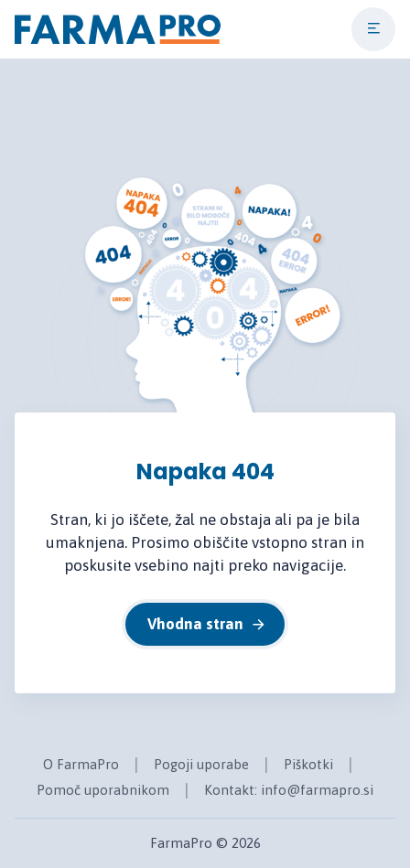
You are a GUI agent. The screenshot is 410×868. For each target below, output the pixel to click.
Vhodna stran (207, 624)
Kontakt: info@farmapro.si (289, 790)
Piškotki (308, 764)
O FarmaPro (81, 764)
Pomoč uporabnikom (103, 790)
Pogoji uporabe (201, 764)
